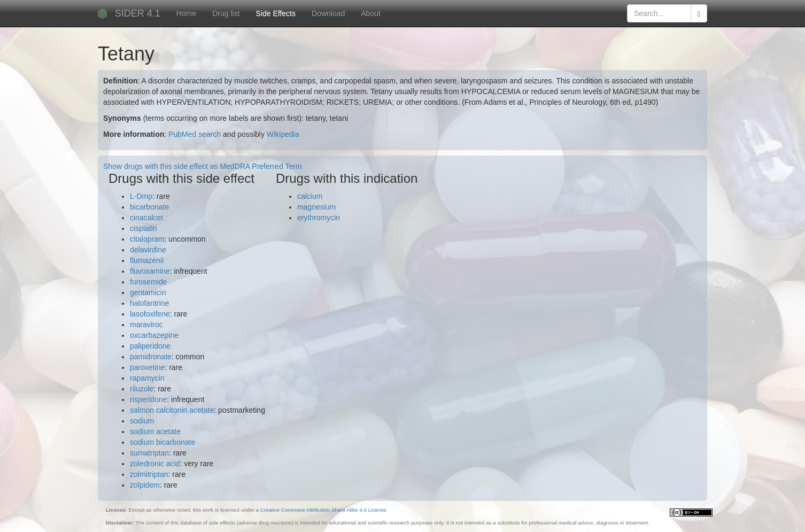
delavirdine (148, 250)
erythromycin (319, 218)
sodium (142, 421)
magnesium (316, 207)
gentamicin (148, 292)
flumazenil (147, 260)
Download (328, 13)
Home (186, 13)
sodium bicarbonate (162, 442)
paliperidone (150, 346)
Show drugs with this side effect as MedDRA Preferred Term (202, 166)
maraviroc (146, 325)
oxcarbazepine (154, 335)
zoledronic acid (155, 464)
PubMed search (195, 134)
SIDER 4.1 (138, 13)
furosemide (148, 282)
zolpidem (145, 485)
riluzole (142, 389)
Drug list (226, 13)
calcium (310, 196)
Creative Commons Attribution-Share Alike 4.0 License (323, 510)
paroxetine (147, 367)
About (371, 13)
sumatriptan (149, 453)
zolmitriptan (149, 474)
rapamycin (147, 378)
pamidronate (151, 357)
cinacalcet (146, 218)
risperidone (148, 399)
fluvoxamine (150, 271)
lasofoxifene (150, 314)
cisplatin (144, 228)
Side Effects (276, 13)
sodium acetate (155, 431)
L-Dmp (141, 196)
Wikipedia (283, 134)
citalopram (147, 239)
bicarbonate (149, 207)
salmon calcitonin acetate (172, 410)
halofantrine (149, 303)
